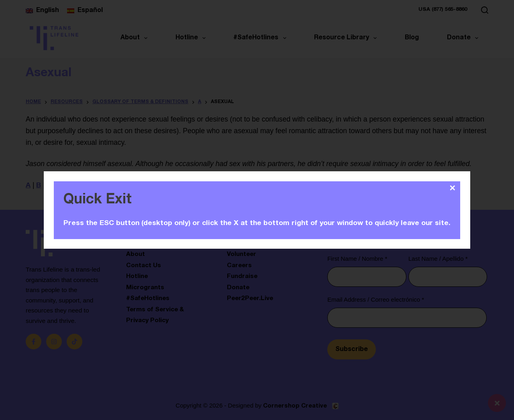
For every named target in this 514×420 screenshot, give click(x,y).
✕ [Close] (452, 188)
